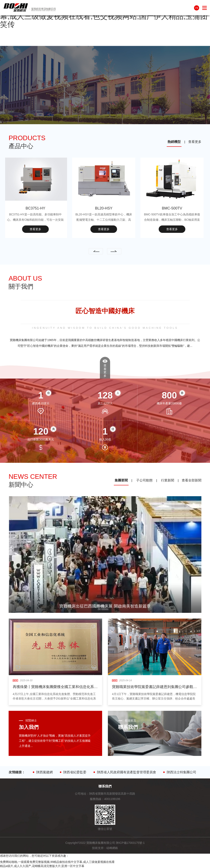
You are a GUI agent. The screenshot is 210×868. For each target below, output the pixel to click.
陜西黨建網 (46, 772)
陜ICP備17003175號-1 (130, 843)
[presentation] (96, 251)
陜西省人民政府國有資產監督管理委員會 (128, 772)
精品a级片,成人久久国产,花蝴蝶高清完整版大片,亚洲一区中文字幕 (42, 866)
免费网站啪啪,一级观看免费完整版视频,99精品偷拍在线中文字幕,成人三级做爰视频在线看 (57, 862)
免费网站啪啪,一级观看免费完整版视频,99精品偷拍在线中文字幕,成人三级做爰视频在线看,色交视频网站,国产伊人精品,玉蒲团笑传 (104, 16)
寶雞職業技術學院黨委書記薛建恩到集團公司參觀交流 (156, 687)
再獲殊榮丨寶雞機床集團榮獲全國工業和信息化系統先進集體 (63, 687)
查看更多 (195, 142)
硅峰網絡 (112, 848)
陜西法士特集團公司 (183, 772)
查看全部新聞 (192, 480)
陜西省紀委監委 (77, 772)
